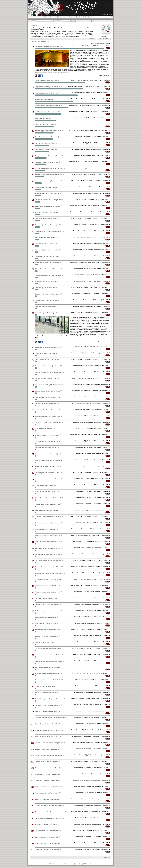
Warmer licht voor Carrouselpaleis (47, 250)
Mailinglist (87, 17)
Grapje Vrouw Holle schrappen (45, 485)
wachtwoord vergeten (105, 21)
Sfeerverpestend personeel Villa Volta (48, 680)
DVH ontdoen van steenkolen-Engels (48, 548)
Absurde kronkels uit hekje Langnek (47, 843)
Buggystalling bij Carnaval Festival (47, 193)
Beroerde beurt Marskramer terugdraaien (49, 743)
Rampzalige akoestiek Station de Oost (48, 275)
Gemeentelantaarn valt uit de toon (47, 586)
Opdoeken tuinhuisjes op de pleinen (47, 787)
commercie (62, 73)
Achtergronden (61, 17)
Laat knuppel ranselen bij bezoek (46, 112)
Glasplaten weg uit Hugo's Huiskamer (48, 517)
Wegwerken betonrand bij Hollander (47, 366)
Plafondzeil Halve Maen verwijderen (47, 667)
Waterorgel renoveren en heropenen (47, 46)
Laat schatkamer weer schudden (46, 80)
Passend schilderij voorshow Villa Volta (49, 818)
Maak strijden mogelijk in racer (46, 623)
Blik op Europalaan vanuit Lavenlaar (47, 269)
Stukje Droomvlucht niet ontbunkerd (47, 542)
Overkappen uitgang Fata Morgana (47, 256)
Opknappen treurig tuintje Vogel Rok (48, 347)
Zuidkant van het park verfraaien (46, 378)
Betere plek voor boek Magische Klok (48, 736)
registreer (95, 21)
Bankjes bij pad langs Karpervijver (47, 225)
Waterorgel (42, 73)
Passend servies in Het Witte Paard (47, 831)
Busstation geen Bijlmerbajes (45, 313)
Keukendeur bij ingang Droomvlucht (47, 181)
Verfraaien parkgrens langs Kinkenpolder (49, 573)
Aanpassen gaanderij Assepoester (47, 793)
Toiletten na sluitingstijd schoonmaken (48, 105)
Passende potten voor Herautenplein (48, 523)
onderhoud (67, 73)
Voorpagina (48, 17)
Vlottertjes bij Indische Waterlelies (47, 410)
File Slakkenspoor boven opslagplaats (48, 561)
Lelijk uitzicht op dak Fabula (45, 124)
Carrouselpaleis (49, 73)
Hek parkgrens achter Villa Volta (46, 598)
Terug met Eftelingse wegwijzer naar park (49, 168)
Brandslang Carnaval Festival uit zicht (48, 730)
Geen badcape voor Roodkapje (46, 529)
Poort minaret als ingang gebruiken (47, 466)
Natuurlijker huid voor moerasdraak (47, 799)
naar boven (107, 857)
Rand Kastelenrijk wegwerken (45, 244)
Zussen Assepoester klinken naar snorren (49, 812)
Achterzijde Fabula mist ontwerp (46, 492)
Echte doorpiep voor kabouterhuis (47, 824)
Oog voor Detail (75, 17)
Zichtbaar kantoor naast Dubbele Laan (48, 422)
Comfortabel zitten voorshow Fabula (47, 206)
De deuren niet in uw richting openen (48, 294)
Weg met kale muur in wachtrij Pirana (48, 567)
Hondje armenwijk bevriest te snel (47, 162)
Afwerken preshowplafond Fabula (47, 768)
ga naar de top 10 (105, 39)
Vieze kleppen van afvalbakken (46, 617)
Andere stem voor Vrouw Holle (45, 281)
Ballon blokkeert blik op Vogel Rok (47, 360)
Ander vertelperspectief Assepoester (48, 611)
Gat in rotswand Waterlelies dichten (47, 648)
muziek (58, 73)
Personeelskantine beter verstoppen (47, 592)
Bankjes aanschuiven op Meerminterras (49, 661)
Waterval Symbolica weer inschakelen (48, 131)
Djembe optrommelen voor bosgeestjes (49, 372)
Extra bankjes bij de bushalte (45, 288)
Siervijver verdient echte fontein (46, 143)
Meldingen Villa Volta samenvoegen (47, 849)
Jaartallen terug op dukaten (44, 99)
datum (108, 44)
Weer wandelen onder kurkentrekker (47, 510)
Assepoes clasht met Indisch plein (47, 300)
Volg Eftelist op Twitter (86, 864)
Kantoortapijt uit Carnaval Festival (47, 630)
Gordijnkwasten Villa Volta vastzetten (48, 579)
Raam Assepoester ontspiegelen (46, 447)
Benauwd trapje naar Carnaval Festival (48, 460)
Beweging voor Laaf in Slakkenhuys (47, 391)
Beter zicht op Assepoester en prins (47, 711)
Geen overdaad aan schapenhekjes (47, 454)
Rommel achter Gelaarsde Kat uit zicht (48, 498)
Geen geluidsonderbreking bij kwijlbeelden (50, 718)
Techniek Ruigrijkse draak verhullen (47, 780)
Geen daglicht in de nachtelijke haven (48, 441)
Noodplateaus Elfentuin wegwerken (47, 263)
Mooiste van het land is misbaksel (47, 636)
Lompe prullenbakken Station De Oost (48, 655)
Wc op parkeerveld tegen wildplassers (48, 156)
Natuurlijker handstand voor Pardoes (48, 535)
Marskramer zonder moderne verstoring (49, 806)
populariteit (101, 44)
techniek (54, 73)
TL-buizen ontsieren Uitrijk (44, 429)
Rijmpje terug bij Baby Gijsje (45, 642)
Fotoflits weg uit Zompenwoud (45, 237)
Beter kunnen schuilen (43, 118)
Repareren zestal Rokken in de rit (46, 219)
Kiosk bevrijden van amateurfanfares (48, 674)
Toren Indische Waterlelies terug (46, 137)
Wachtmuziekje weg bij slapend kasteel (48, 175)
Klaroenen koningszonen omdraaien (47, 479)
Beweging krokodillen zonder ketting (48, 473)
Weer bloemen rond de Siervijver (46, 93)
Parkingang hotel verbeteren (45, 306)
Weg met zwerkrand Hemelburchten (47, 504)
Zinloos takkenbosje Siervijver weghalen (49, 755)
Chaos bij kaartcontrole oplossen (46, 353)
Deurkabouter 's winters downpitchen (48, 774)
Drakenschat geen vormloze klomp (47, 435)
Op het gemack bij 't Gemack (45, 686)
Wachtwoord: (58, 21)
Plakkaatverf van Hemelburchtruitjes (47, 705)
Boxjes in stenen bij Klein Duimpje (47, 749)
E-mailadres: (33, 21)
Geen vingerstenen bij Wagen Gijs (47, 837)
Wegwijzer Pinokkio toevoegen (46, 693)
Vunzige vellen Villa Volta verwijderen (48, 200)
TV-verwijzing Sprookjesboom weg (47, 605)
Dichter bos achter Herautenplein (46, 149)
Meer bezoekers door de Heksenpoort (48, 212)
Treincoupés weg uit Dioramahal (46, 404)
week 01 (106, 32)
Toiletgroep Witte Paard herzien (46, 187)
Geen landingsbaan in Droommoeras (48, 416)
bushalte (37, 339)
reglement (92, 39)
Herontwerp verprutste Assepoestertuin (49, 231)
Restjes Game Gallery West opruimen (48, 385)
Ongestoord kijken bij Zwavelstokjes (47, 87)
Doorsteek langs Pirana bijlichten (46, 762)
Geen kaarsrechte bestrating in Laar (47, 397)
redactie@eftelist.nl (75, 864)
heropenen (37, 73)
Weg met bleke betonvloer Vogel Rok (48, 554)
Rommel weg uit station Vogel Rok (47, 724)
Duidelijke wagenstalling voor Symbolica (49, 699)
